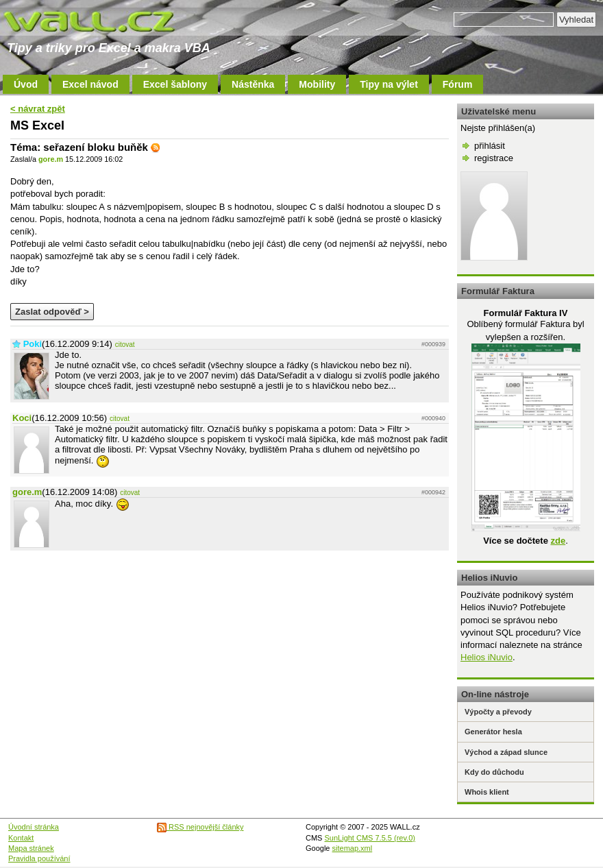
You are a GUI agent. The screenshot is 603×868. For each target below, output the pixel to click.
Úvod (26, 84)
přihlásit (490, 146)
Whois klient (487, 792)
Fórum (458, 84)
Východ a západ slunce (506, 752)
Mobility (317, 84)
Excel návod (90, 84)
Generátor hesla (493, 732)
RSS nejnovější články (200, 827)
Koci (22, 418)
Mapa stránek (31, 848)
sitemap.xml (353, 848)
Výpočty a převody (498, 712)
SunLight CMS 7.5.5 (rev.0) (370, 838)
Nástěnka (253, 84)
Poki (33, 344)
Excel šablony (175, 84)
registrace (494, 158)
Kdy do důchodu (494, 772)
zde (558, 541)
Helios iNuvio (487, 657)
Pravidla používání (39, 858)
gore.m (51, 159)
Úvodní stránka (34, 827)
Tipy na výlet (389, 84)
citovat (125, 345)
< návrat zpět (38, 109)
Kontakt (21, 838)
